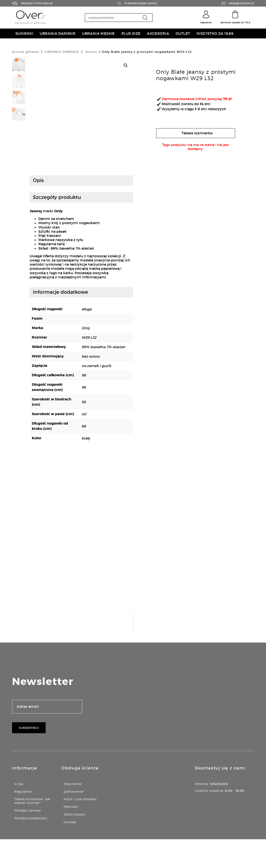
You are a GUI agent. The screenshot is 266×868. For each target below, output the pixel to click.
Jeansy (91, 52)
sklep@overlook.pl (241, 3)
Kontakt (70, 851)
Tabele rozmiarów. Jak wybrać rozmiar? (32, 830)
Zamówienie (74, 820)
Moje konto (73, 813)
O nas (19, 813)
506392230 (219, 813)
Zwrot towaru (74, 843)
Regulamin (23, 820)
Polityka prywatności (31, 847)
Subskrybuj (29, 757)
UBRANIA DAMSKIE (62, 52)
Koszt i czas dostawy (80, 828)
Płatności (71, 835)
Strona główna (25, 52)
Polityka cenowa (27, 839)
